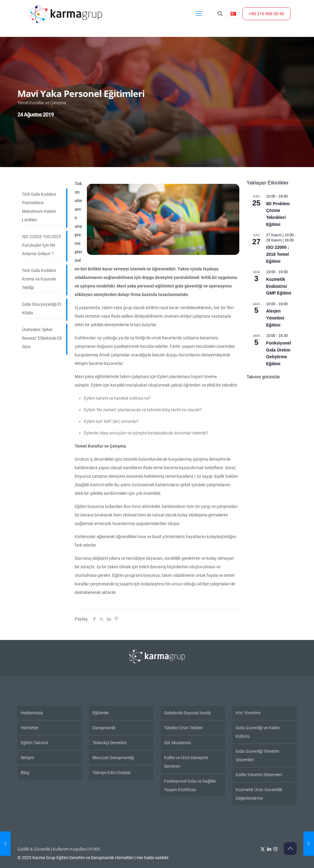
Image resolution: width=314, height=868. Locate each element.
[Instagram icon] (275, 849)
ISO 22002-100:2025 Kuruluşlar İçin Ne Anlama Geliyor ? (41, 245)
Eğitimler (101, 713)
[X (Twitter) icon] (263, 849)
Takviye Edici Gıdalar (112, 773)
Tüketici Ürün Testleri (183, 728)
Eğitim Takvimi (34, 743)
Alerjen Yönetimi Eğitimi (275, 318)
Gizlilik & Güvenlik (34, 849)
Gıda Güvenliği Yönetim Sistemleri (257, 755)
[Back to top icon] (290, 848)
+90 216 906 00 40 (266, 14)
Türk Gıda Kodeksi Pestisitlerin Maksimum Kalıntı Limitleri (39, 207)
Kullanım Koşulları (70, 849)
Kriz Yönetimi (248, 713)
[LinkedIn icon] (269, 849)
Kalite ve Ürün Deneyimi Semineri (186, 762)
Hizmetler (30, 728)
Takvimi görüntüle (263, 377)
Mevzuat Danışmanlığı (113, 758)
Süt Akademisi (177, 743)
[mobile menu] (199, 14)
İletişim (27, 758)
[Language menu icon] (233, 14)
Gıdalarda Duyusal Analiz (188, 713)
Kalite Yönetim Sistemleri (259, 775)
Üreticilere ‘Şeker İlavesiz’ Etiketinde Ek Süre (42, 338)
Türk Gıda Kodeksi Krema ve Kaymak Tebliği (39, 279)
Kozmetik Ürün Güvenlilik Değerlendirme (259, 794)
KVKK (95, 849)
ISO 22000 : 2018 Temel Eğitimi (278, 254)
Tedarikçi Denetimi (109, 743)
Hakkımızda (32, 713)
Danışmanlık (104, 728)
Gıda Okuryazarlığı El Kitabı (41, 309)
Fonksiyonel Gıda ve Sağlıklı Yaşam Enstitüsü (190, 785)
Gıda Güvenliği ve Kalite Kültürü (258, 732)
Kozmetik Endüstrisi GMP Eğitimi (279, 286)
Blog (25, 773)
